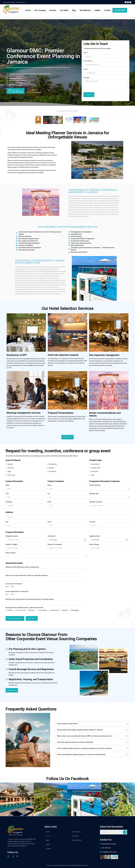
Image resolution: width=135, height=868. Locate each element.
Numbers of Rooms (96, 502)
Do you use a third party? (14, 584)
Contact (107, 10)
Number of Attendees (55, 544)
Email (49, 502)
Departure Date (95, 536)
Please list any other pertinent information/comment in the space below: (30, 599)
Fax (49, 493)
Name (86, 53)
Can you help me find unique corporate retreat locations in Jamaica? (80, 730)
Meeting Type (94, 493)
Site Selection (85, 10)
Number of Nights (12, 544)
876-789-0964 (21, 2)
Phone (86, 69)
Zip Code (92, 522)
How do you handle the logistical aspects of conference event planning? (81, 755)
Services (53, 10)
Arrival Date (51, 536)
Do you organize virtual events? (67, 724)
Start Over (31, 618)
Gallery (97, 10)
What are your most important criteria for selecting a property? (27, 575)
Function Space (11, 553)
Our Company (40, 10)
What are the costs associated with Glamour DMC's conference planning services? (85, 736)
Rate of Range (94, 544)
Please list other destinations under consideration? (22, 567)
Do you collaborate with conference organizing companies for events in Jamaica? (85, 748)
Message (87, 78)
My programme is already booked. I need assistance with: (25, 607)
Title (7, 493)
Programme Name (12, 536)
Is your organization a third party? (17, 591)
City (7, 522)
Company (9, 502)
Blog (74, 10)
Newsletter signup (9, 2)
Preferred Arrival (95, 485)
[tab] (92, 724)
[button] (16, 91)
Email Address (88, 61)
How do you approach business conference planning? (75, 742)
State (49, 522)
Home (28, 10)
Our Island (64, 10)
